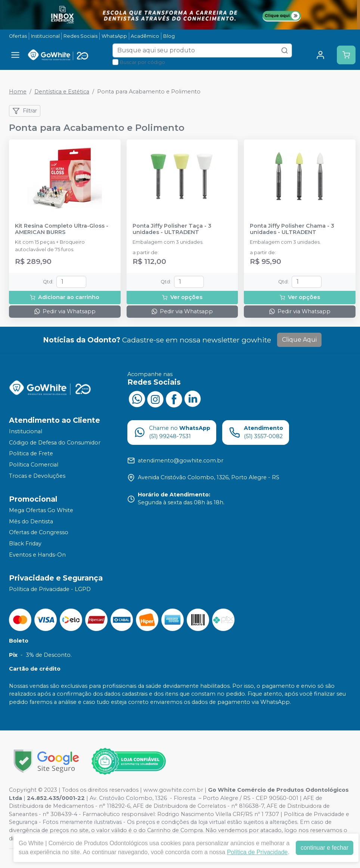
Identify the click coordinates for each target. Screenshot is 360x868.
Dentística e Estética (62, 92)
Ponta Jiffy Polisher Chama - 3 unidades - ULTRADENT (292, 229)
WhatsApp (114, 36)
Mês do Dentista (31, 521)
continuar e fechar (325, 848)
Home (18, 92)
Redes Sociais (80, 36)
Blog (169, 36)
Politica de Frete (31, 453)
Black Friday (25, 544)
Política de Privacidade (257, 852)
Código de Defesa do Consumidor (55, 443)
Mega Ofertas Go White (41, 510)
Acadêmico (145, 36)
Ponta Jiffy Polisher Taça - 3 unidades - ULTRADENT (172, 229)
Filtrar (25, 111)
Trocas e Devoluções (37, 476)
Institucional (45, 36)
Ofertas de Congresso (39, 533)
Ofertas (18, 36)
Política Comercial (34, 465)
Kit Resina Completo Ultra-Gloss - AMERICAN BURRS (62, 229)
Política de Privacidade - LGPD (50, 589)
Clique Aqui (299, 340)
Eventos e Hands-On (37, 555)
